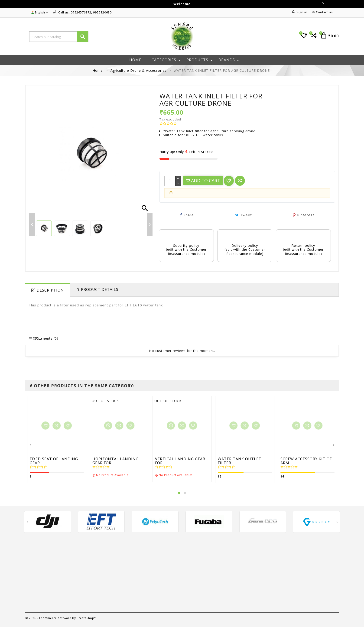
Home (135, 60)
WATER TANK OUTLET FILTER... (240, 461)
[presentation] (31, 445)
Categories (166, 60)
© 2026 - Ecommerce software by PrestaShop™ (61, 618)
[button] (179, 493)
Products (199, 60)
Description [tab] (50, 290)
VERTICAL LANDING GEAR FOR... (180, 461)
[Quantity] (170, 181)
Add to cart (203, 180)
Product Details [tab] (100, 289)
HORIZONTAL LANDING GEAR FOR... (115, 461)
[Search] (59, 37)
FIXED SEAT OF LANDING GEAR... (54, 461)
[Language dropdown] (40, 13)
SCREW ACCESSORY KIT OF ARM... (306, 461)
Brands (229, 60)
